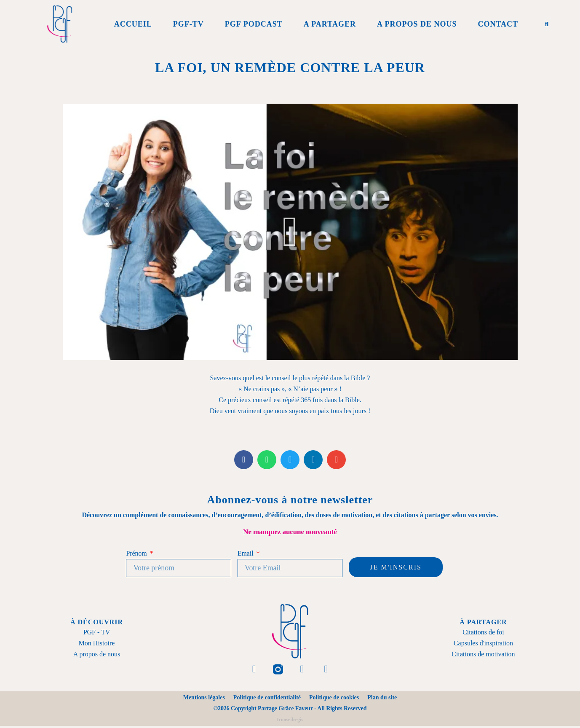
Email (246, 553)
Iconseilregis (290, 722)
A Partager (330, 24)
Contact (498, 24)
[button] (547, 24)
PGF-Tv (188, 24)
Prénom (137, 553)
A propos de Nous (417, 24)
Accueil (133, 24)
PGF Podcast (254, 24)
